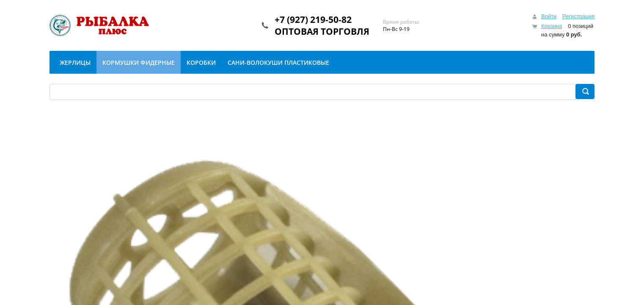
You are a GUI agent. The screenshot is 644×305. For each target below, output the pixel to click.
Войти (549, 16)
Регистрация (578, 16)
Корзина (552, 26)
